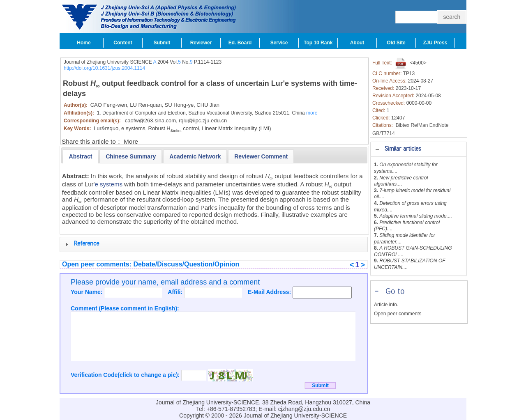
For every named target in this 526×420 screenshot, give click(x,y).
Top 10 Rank (318, 43)
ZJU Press (435, 43)
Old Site (396, 43)
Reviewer (201, 43)
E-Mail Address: (270, 292)
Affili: (176, 292)
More (131, 141)
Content (123, 43)
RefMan (419, 125)
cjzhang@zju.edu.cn (304, 409)
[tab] (419, 149)
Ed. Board (240, 43)
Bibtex (403, 125)
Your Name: (87, 292)
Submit (162, 43)
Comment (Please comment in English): (125, 308)
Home (84, 43)
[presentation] (81, 156)
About (357, 43)
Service (279, 43)
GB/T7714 (384, 133)
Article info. (386, 305)
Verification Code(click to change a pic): (126, 375)
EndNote (439, 125)
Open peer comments (398, 314)
